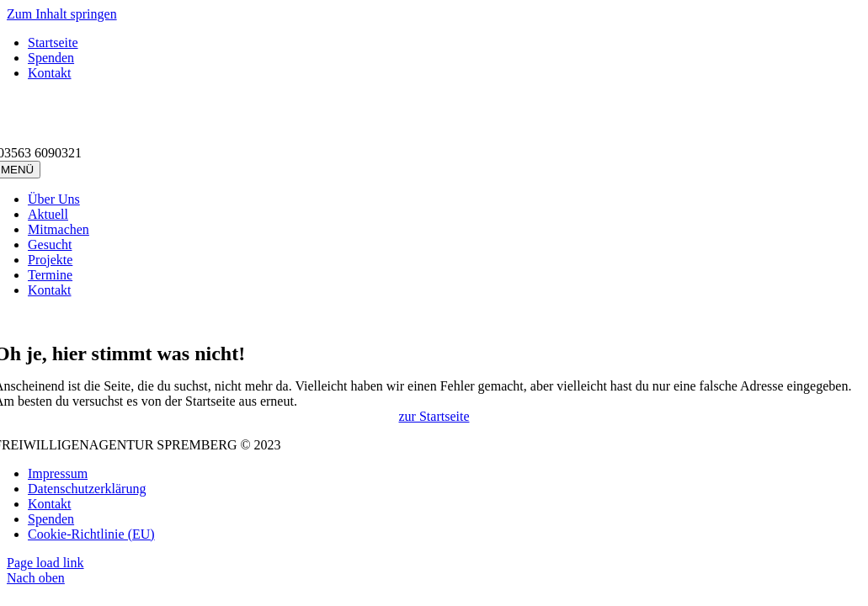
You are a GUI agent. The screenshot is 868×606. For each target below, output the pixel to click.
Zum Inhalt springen (62, 14)
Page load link (45, 563)
